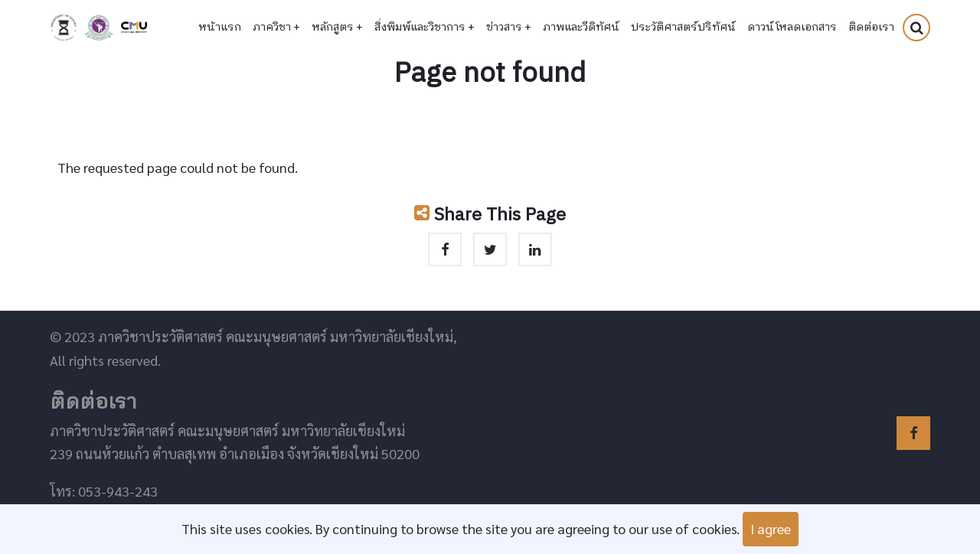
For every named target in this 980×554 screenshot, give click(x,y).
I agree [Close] (771, 528)
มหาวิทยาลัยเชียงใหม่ (134, 28)
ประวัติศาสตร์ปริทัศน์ (683, 28)
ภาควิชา (276, 28)
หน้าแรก (220, 28)
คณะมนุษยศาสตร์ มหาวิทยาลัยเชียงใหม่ (99, 28)
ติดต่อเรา (871, 28)
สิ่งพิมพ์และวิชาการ (425, 28)
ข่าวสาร (509, 28)
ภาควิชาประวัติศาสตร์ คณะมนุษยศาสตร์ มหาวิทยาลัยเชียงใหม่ (64, 28)
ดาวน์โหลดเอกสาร (792, 28)
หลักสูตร (337, 28)
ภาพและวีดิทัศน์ (581, 28)
